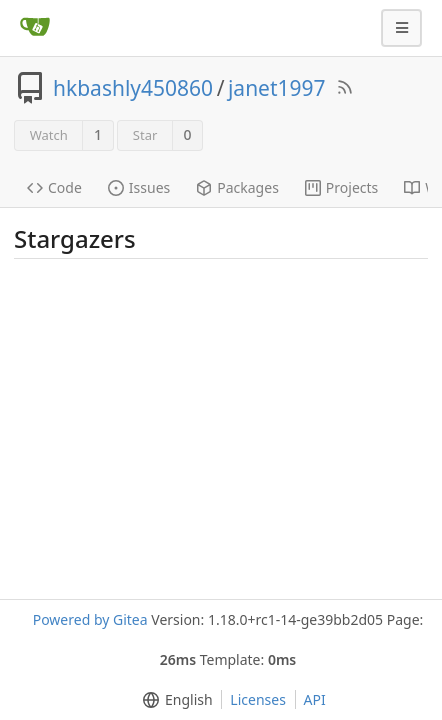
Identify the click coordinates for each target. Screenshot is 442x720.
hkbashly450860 (133, 88)
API (315, 699)
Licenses (258, 699)
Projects (341, 187)
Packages (237, 187)
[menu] (173, 700)
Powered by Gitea (90, 619)
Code (54, 187)
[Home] (35, 28)
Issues (139, 187)
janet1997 (277, 88)
